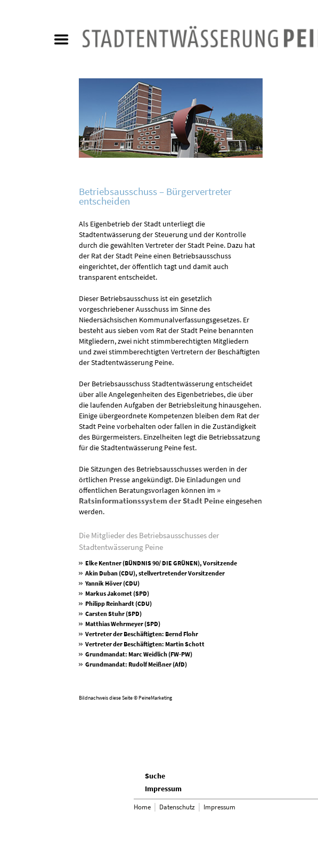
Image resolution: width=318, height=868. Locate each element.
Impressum (163, 789)
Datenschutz (177, 807)
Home (142, 807)
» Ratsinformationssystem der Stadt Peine (152, 495)
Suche (155, 776)
